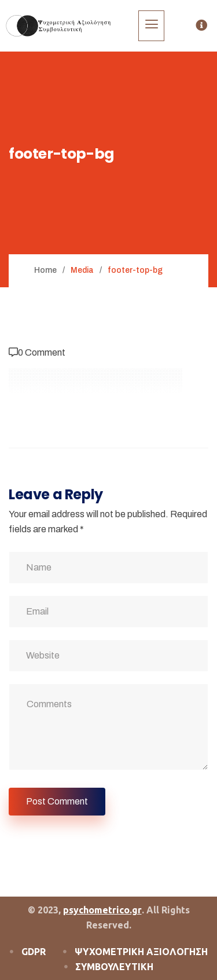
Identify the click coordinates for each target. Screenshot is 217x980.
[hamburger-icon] (151, 26)
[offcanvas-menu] (201, 26)
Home (45, 270)
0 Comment (42, 352)
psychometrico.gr (102, 910)
